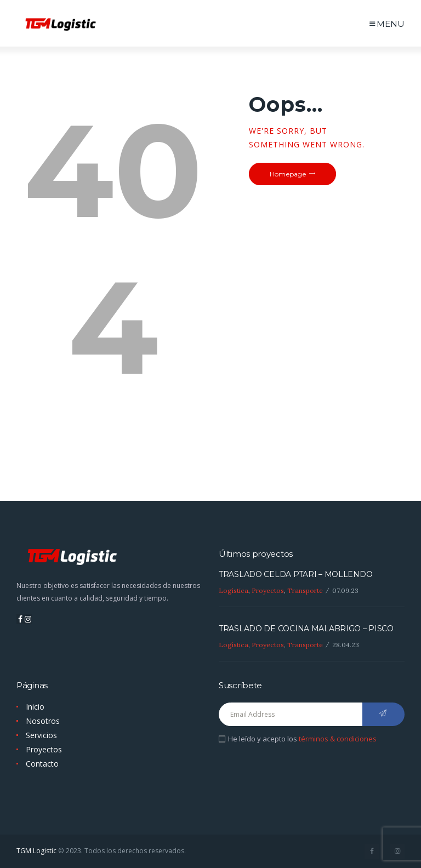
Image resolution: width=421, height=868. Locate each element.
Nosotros (43, 721)
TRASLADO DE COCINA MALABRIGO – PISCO (306, 629)
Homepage (288, 174)
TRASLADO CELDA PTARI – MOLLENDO (295, 574)
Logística (234, 590)
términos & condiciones (338, 739)
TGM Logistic (36, 851)
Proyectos (268, 590)
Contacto (42, 764)
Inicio (35, 707)
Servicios (41, 735)
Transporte (305, 590)
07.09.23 (345, 590)
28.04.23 (346, 645)
